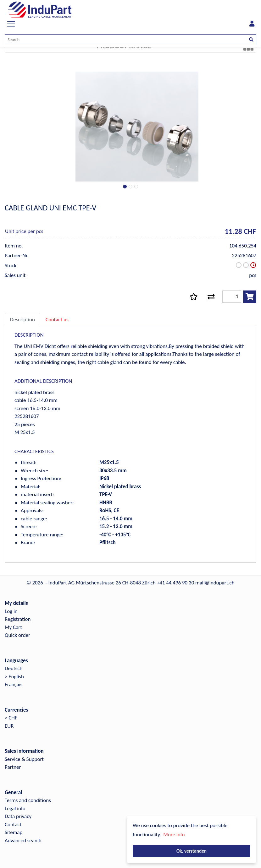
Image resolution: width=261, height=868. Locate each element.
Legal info (15, 808)
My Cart (13, 627)
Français (14, 684)
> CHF (11, 718)
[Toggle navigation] (11, 24)
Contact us (57, 320)
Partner (13, 767)
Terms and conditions (28, 800)
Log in (11, 611)
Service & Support (24, 759)
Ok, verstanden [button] (192, 851)
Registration (18, 619)
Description (22, 320)
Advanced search (23, 841)
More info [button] (174, 835)
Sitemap (14, 832)
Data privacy (18, 816)
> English (14, 677)
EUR (9, 726)
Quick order (17, 635)
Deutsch (14, 668)
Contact (13, 825)
